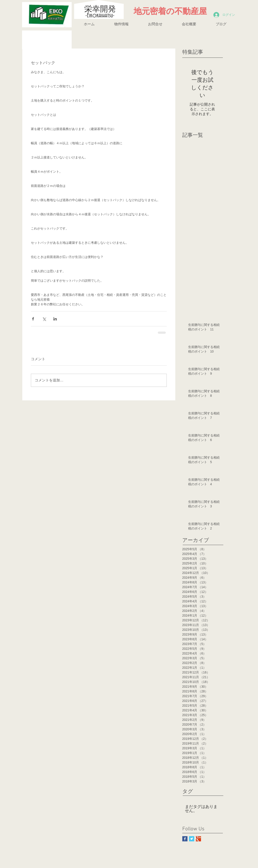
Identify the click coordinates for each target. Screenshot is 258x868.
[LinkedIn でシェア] (55, 319)
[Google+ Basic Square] (198, 839)
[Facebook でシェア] (33, 319)
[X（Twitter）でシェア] (44, 319)
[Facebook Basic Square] (185, 839)
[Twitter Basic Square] (192, 839)
